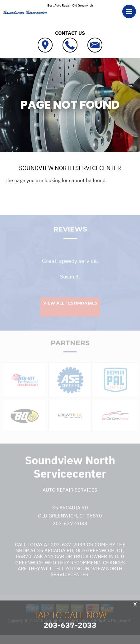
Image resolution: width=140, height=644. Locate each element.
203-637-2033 (70, 530)
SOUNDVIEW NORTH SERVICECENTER (70, 168)
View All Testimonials (70, 310)
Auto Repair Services (70, 497)
